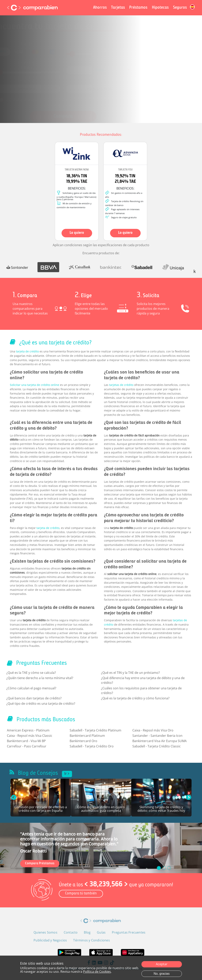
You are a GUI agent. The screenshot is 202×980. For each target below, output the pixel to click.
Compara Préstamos (40, 863)
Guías (101, 932)
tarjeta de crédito (27, 351)
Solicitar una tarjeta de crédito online (35, 385)
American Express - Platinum (28, 730)
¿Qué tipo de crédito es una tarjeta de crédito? (41, 704)
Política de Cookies (97, 972)
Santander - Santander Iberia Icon (157, 736)
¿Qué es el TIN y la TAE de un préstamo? (130, 673)
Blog (87, 932)
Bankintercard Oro (83, 741)
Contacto (71, 932)
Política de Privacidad (110, 95)
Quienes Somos (45, 932)
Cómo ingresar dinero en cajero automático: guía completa (101, 809)
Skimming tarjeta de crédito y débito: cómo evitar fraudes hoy (161, 809)
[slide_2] (169, 868)
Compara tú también (81, 894)
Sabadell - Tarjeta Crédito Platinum (95, 730)
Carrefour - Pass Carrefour (27, 746)
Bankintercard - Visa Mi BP (26, 741)
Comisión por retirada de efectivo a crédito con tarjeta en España (41, 809)
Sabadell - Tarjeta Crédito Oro (92, 746)
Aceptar (162, 964)
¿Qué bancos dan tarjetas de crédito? (34, 698)
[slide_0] (159, 868)
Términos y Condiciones (71, 99)
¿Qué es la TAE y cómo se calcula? (31, 673)
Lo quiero (77, 233)
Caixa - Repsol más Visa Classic (30, 736)
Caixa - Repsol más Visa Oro (153, 730)
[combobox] (100, 70)
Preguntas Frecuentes (129, 932)
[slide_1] (164, 868)
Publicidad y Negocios (50, 940)
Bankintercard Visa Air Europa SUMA (159, 741)
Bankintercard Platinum (87, 736)
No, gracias (162, 974)
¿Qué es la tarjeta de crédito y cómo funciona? (135, 698)
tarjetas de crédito (121, 385)
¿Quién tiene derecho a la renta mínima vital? (40, 678)
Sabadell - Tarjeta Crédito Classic (157, 746)
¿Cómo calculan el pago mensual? (31, 688)
